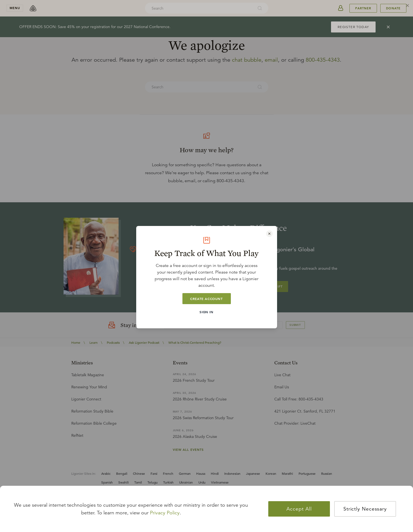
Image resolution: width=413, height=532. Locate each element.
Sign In (206, 312)
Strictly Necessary (365, 509)
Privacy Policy (165, 513)
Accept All (299, 509)
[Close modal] (269, 234)
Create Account (206, 299)
